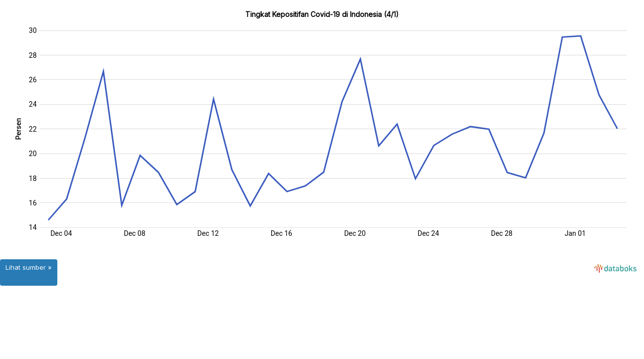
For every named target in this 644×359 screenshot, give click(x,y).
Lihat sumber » (29, 267)
